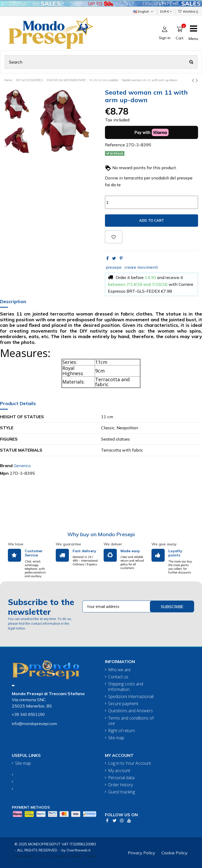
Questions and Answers (130, 711)
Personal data (121, 778)
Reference (115, 145)
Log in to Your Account (130, 763)
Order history (120, 785)
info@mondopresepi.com (34, 724)
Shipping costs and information (126, 687)
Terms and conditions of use (131, 721)
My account (119, 771)
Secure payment (123, 704)
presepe (114, 267)
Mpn (4, 473)
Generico (22, 466)
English (143, 11)
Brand (6, 466)
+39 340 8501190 (28, 714)
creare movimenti (141, 267)
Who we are (119, 670)
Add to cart (152, 220)
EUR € (166, 11)
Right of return (122, 731)
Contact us (118, 677)
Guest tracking (122, 792)
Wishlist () (188, 11)
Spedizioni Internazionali (131, 697)
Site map (116, 738)
